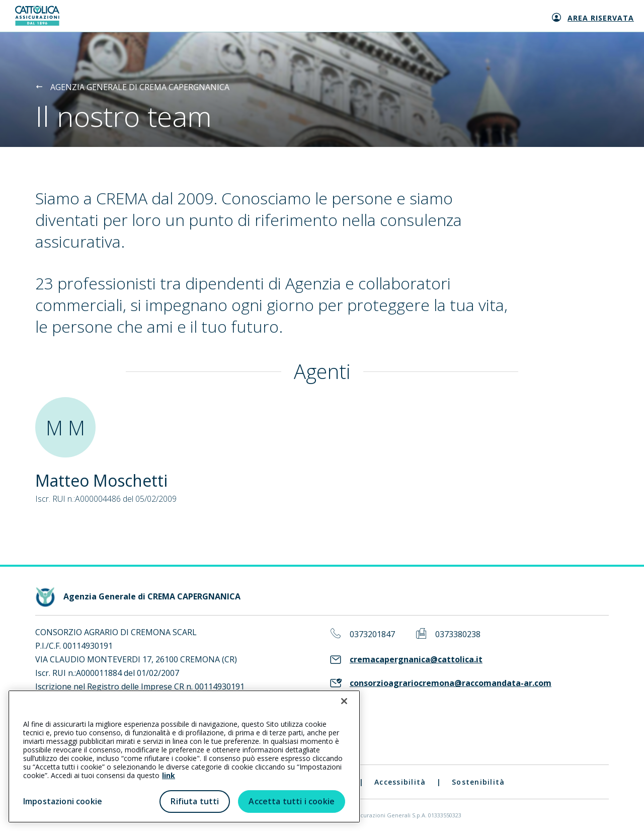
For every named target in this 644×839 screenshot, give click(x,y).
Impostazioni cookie (63, 801)
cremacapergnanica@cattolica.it (416, 660)
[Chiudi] (344, 701)
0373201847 (372, 634)
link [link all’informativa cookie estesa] (169, 775)
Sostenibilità (478, 782)
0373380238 (458, 634)
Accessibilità (400, 782)
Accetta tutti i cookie (292, 801)
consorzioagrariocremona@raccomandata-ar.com (451, 683)
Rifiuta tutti (195, 801)
